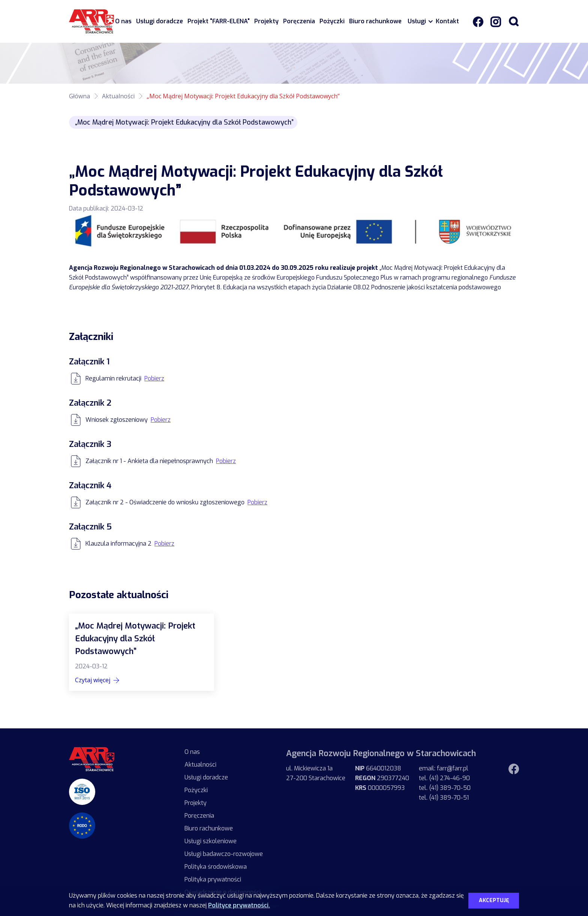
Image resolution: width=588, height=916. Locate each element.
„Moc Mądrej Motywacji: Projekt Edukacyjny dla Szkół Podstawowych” (243, 96)
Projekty (266, 21)
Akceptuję (494, 900)
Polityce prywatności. (239, 905)
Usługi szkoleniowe (211, 841)
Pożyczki (332, 21)
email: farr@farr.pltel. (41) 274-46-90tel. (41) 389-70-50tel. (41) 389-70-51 (445, 783)
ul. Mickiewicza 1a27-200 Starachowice (316, 773)
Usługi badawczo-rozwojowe (224, 854)
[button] (419, 21)
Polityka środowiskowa (216, 867)
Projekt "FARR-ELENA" (219, 21)
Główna (79, 96)
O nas (123, 21)
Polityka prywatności (213, 879)
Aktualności (118, 96)
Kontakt (447, 21)
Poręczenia (299, 21)
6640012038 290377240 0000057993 (382, 778)
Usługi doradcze (160, 21)
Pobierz (154, 378)
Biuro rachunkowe (375, 21)
